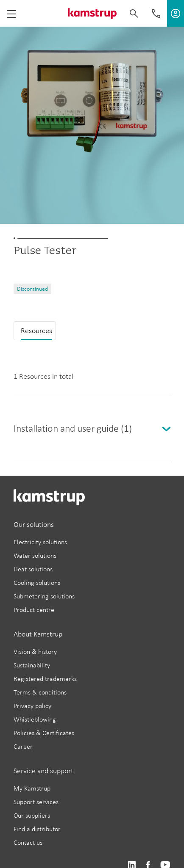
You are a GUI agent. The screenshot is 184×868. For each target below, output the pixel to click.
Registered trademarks (45, 679)
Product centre (34, 610)
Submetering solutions (44, 596)
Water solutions (35, 555)
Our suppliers (32, 815)
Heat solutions (33, 569)
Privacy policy (32, 706)
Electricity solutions (40, 542)
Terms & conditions (40, 692)
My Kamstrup (32, 788)
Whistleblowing (35, 719)
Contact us (28, 842)
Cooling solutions (37, 583)
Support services (36, 802)
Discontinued (32, 289)
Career (23, 746)
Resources (36, 331)
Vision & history (35, 652)
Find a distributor (37, 829)
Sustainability (32, 665)
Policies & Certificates (44, 733)
